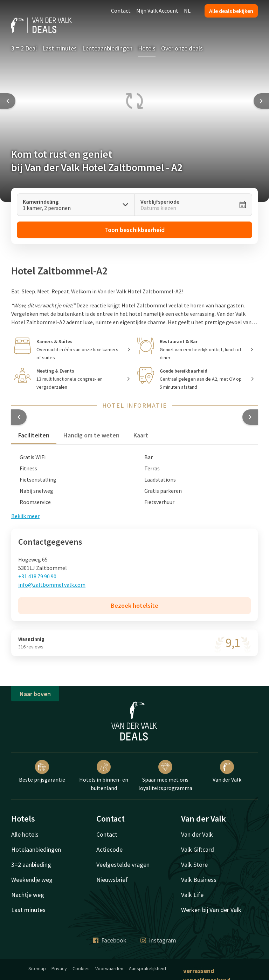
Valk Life (192, 895)
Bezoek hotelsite (134, 605)
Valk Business (199, 880)
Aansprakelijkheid (147, 968)
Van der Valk (227, 771)
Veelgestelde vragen (123, 865)
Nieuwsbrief (112, 880)
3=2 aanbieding (31, 865)
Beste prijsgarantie (42, 771)
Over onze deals (182, 48)
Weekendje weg (32, 880)
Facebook (110, 940)
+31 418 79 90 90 (37, 576)
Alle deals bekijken (231, 11)
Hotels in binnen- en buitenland (104, 776)
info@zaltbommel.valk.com (52, 585)
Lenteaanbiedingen (107, 48)
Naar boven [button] (35, 694)
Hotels (147, 48)
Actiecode (109, 849)
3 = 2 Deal (24, 48)
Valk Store (194, 865)
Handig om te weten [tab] (91, 435)
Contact (121, 11)
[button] (19, 417)
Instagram (158, 940)
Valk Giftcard (198, 849)
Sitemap (37, 968)
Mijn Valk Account (157, 11)
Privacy (59, 968)
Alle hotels (25, 834)
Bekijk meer (25, 516)
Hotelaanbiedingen (36, 849)
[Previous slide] (8, 101)
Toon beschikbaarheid (134, 230)
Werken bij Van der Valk (211, 910)
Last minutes (60, 48)
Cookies (81, 968)
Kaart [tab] (141, 435)
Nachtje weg (28, 895)
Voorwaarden (109, 968)
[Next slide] (261, 101)
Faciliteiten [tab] (34, 435)
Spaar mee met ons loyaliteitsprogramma (165, 776)
